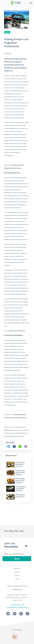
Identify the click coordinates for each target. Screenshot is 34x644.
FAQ (17, 579)
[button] (4, 633)
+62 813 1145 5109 (17, 605)
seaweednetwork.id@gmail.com (17, 607)
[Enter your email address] (17, 554)
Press (17, 575)
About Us (17, 569)
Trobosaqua (7, 430)
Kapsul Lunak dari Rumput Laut (17, 331)
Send (17, 559)
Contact (17, 572)
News (7, 32)
